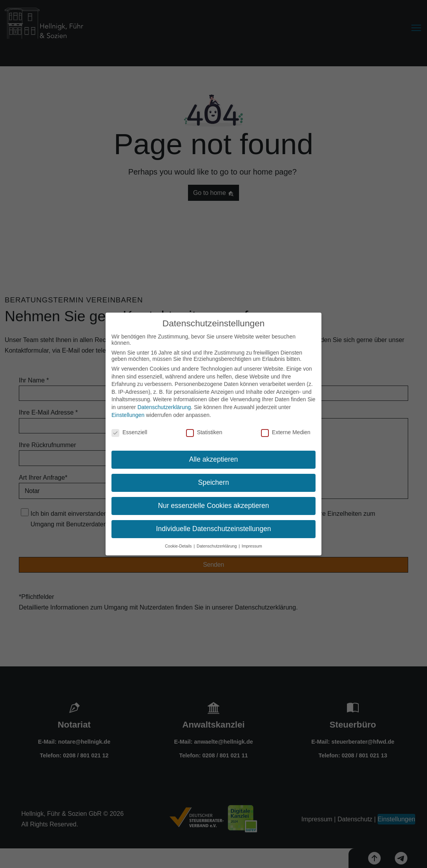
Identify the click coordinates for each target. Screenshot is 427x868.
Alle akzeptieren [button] (214, 459)
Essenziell (129, 432)
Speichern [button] (214, 482)
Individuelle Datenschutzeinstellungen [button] (214, 528)
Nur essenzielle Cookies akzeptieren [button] (213, 505)
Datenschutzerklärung (164, 406)
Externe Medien (286, 432)
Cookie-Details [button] (179, 545)
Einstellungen (128, 414)
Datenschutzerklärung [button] (217, 545)
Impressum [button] (252, 545)
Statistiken (204, 432)
